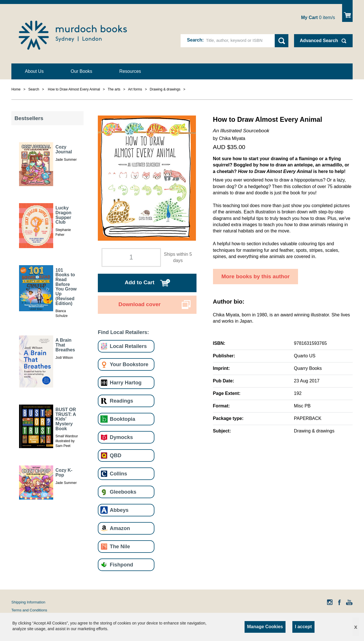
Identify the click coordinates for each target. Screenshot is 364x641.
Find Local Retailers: (123, 332)
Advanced (319, 41)
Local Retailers (128, 346)
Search (195, 40)
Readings (121, 401)
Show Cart (347, 13)
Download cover (140, 304)
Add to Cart (139, 282)
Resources (130, 71)
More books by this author (256, 276)
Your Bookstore (129, 364)
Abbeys (119, 510)
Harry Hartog (126, 383)
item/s (318, 17)
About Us (34, 71)
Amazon (120, 528)
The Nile (120, 546)
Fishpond (121, 565)
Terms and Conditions (29, 610)
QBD (116, 455)
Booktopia (122, 419)
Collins (118, 474)
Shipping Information (28, 602)
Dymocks (121, 437)
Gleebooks (123, 492)
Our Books (82, 71)
